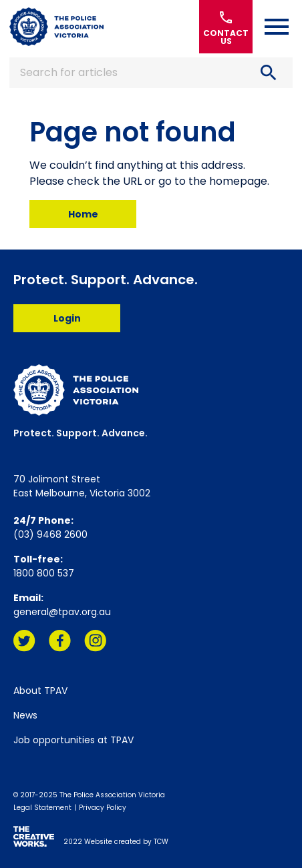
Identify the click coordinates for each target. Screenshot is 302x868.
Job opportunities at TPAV (73, 740)
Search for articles (151, 73)
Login (67, 318)
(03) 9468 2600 (50, 534)
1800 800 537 (44, 573)
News (25, 715)
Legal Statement (42, 808)
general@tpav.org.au (62, 612)
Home (83, 214)
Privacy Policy (103, 808)
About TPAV (40, 691)
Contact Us (226, 27)
